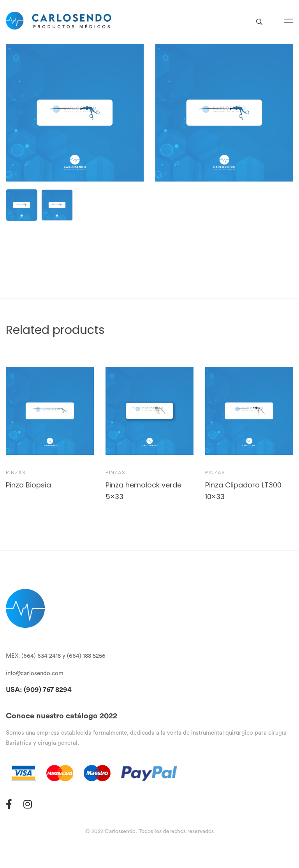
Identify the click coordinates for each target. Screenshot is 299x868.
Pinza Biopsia (28, 485)
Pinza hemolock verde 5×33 (143, 491)
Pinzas (16, 472)
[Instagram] (28, 804)
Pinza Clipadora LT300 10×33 (243, 491)
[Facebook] (9, 804)
